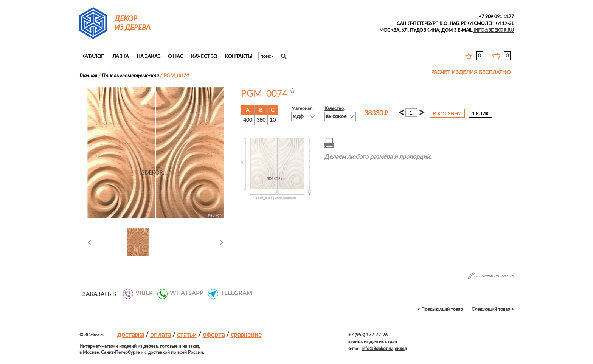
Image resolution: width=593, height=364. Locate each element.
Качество (204, 57)
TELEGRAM (234, 293)
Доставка (131, 335)
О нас (176, 57)
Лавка (121, 57)
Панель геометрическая (130, 76)
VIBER (141, 293)
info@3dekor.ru (377, 349)
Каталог (92, 57)
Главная (88, 76)
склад (401, 349)
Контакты (239, 57)
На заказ (148, 57)
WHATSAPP (184, 293)
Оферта (214, 335)
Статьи (187, 335)
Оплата (161, 335)
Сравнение (246, 335)
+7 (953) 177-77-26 (368, 335)
